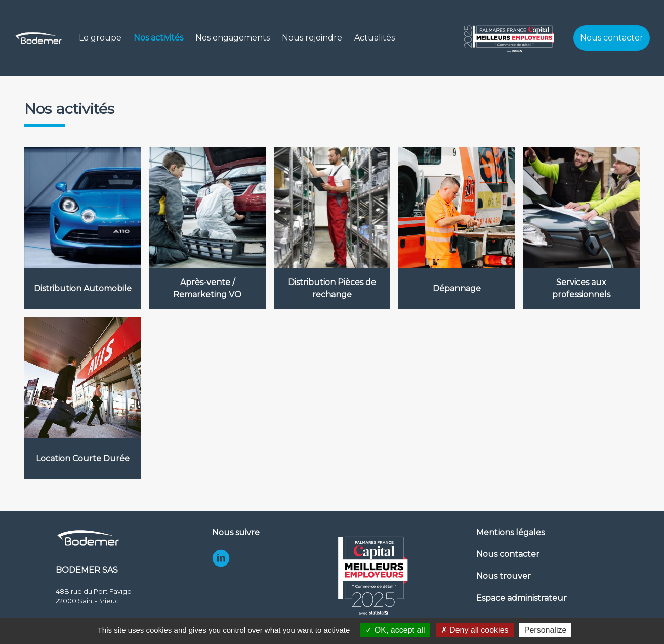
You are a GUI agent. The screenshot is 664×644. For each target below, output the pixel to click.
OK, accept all (395, 630)
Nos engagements (233, 38)
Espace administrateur (522, 598)
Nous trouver (504, 576)
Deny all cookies (475, 630)
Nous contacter (612, 38)
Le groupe (100, 38)
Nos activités (158, 38)
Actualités (375, 38)
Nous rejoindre (312, 38)
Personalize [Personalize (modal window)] (546, 630)
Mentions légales (510, 532)
